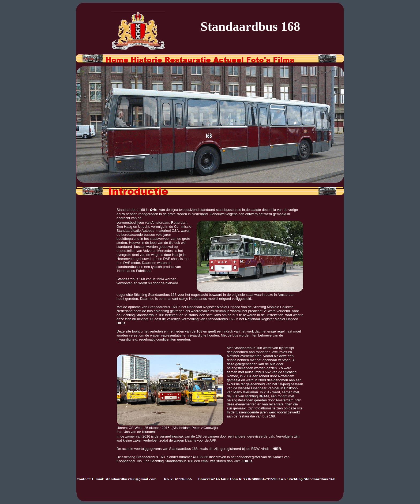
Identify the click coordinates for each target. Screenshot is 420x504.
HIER (121, 323)
